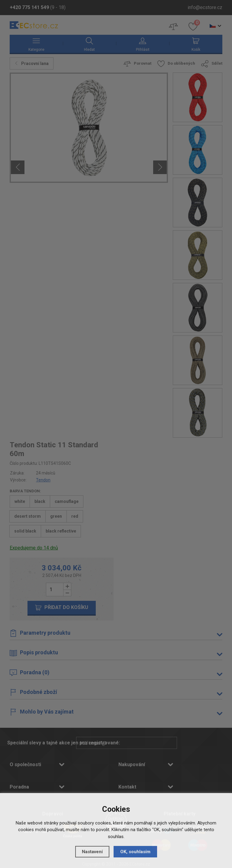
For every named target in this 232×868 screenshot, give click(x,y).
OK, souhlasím (135, 852)
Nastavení (92, 852)
